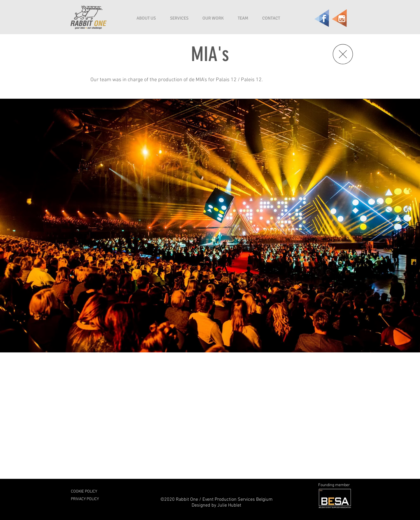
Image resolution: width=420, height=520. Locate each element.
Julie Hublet (229, 505)
